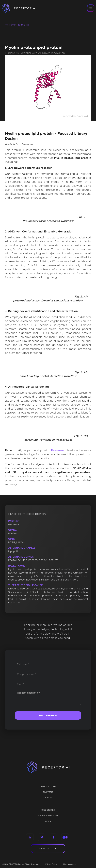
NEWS (48, 821)
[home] (23, 8)
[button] (91, 8)
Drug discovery (48, 786)
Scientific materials (48, 816)
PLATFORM (48, 792)
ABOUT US (48, 798)
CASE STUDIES (48, 810)
